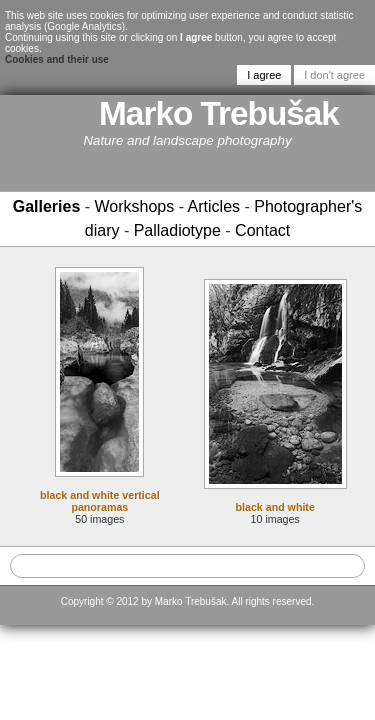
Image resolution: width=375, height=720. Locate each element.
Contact (262, 230)
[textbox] (187, 566)
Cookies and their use (57, 59)
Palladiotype (177, 230)
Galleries (47, 206)
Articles (214, 206)
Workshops (135, 206)
